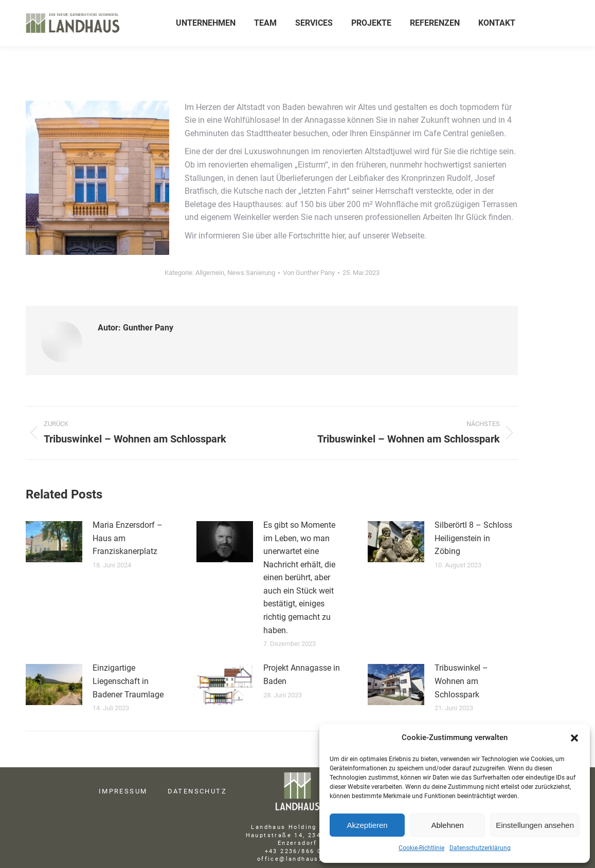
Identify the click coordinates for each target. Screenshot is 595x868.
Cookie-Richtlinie (421, 848)
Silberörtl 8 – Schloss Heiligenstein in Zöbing (473, 538)
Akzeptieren (367, 825)
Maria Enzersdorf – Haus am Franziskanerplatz (128, 538)
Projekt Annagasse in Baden (302, 675)
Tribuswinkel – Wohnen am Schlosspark (461, 681)
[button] (574, 738)
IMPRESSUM (123, 791)
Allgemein (210, 273)
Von (309, 273)
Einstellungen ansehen (535, 825)
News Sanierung (251, 273)
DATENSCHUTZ (197, 791)
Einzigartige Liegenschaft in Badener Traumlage (128, 681)
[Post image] (54, 542)
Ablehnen (447, 825)
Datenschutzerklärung (480, 848)
